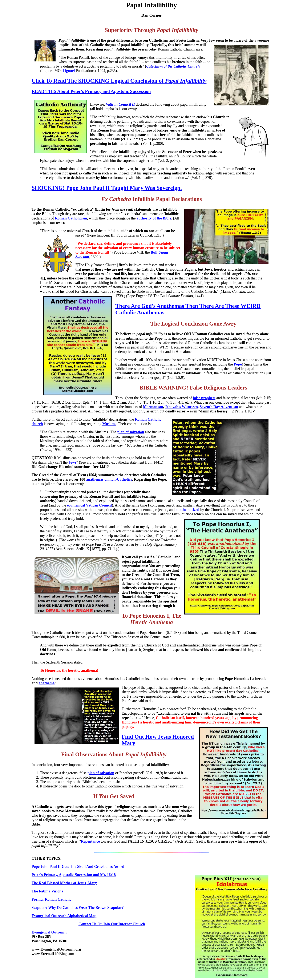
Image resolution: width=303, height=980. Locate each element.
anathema (47, 683)
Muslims (109, 424)
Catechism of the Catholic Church (173, 66)
